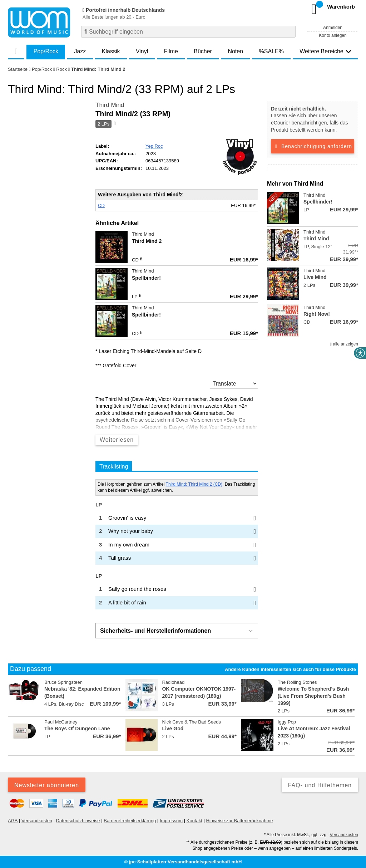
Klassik (111, 51)
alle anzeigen (344, 344)
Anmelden (333, 28)
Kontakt (194, 821)
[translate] (234, 383)
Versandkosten (37, 821)
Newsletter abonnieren (47, 785)
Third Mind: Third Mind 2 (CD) (194, 484)
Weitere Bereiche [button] (325, 51)
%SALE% (271, 51)
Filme (171, 51)
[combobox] (188, 32)
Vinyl (142, 51)
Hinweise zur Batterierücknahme (239, 821)
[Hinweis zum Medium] (114, 124)
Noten (235, 51)
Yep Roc (154, 146)
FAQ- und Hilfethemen (320, 785)
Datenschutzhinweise (78, 821)
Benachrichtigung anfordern (313, 146)
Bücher (203, 51)
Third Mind (110, 105)
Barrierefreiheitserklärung (130, 821)
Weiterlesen (117, 440)
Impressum (171, 821)
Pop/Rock (46, 51)
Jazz (80, 51)
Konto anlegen (333, 35)
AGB (13, 821)
